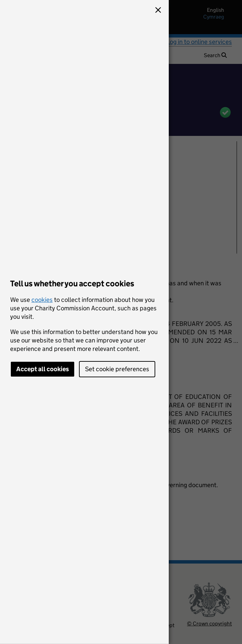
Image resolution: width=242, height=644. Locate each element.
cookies (42, 300)
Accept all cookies (43, 369)
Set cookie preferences (117, 369)
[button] (158, 11)
